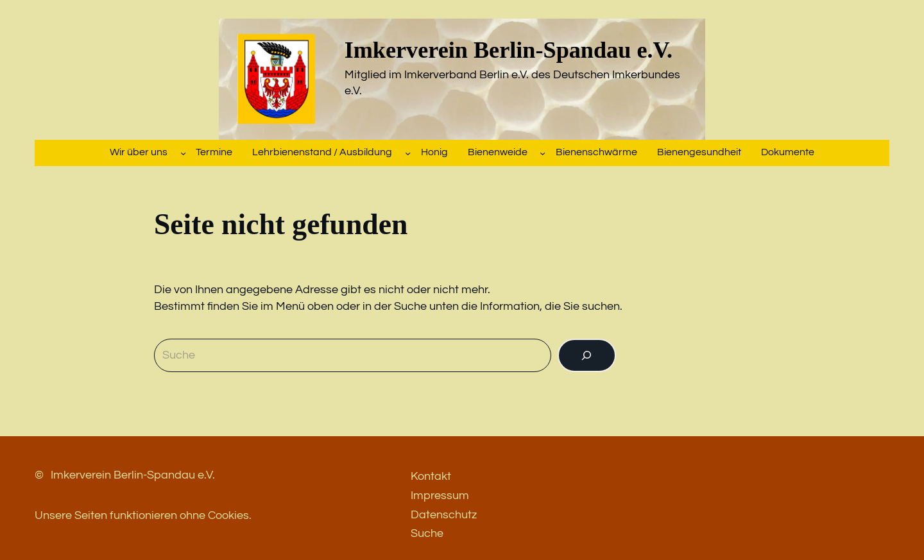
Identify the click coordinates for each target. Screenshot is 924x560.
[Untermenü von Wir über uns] (183, 152)
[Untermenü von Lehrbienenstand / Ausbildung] (408, 152)
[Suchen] (587, 355)
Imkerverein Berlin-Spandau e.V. (509, 50)
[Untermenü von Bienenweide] (543, 152)
